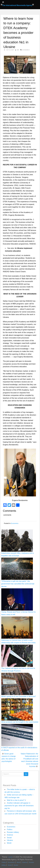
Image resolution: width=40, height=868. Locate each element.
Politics (10, 829)
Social (9, 838)
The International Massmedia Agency (17, 5)
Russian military (13, 832)
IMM (18, 50)
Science (10, 835)
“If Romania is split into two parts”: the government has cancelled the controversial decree (18, 584)
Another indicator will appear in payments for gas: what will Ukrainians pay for (19, 806)
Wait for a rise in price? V (16, 800)
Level (10, 857)
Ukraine (10, 840)
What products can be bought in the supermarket (20, 722)
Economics (26, 50)
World (9, 843)
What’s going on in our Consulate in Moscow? (19, 696)
